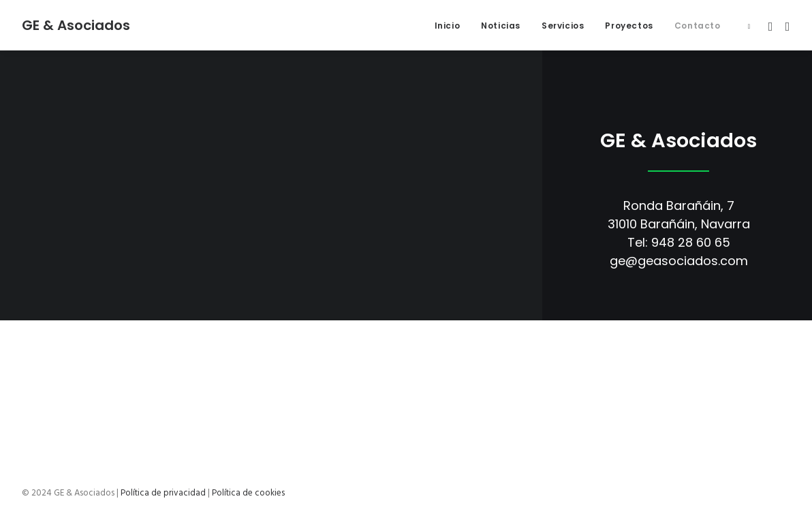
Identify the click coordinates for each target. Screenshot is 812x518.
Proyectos (629, 26)
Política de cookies (248, 493)
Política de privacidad (163, 493)
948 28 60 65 (691, 242)
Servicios (563, 26)
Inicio (448, 26)
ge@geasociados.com (679, 261)
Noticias (501, 26)
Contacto (698, 26)
